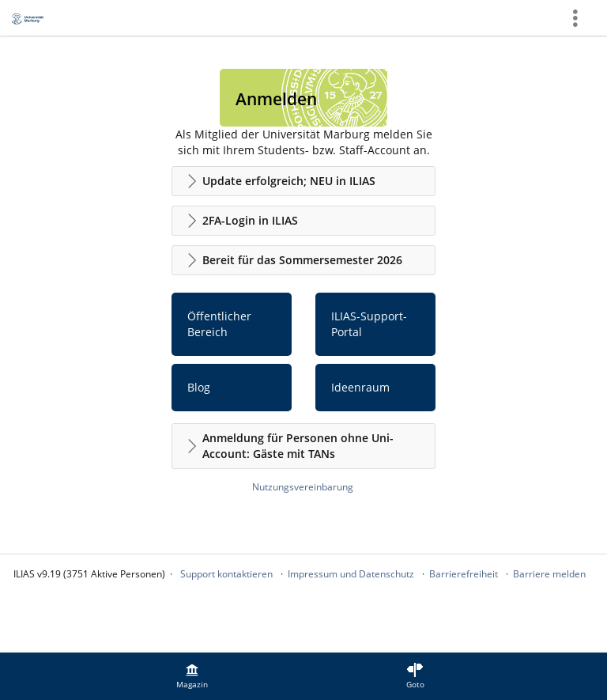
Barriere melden (549, 574)
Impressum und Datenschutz (351, 574)
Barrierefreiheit (464, 574)
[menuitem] (192, 676)
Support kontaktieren (226, 574)
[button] (303, 181)
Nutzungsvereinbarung (303, 487)
